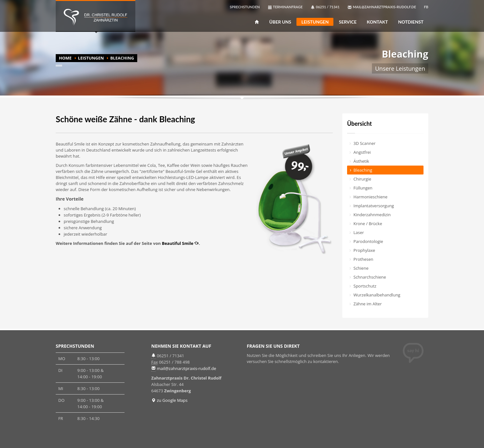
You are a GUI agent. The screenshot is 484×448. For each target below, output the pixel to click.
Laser (359, 232)
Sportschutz (365, 286)
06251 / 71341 (325, 7)
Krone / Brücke (368, 224)
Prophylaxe (364, 250)
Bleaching (363, 170)
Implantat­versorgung (374, 206)
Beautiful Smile (180, 243)
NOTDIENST (411, 22)
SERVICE (348, 22)
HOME (65, 58)
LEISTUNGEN (315, 22)
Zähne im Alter (368, 304)
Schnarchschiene (370, 277)
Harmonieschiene (370, 197)
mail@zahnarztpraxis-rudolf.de (186, 368)
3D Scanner (364, 143)
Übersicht (359, 124)
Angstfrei (362, 152)
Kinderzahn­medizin (372, 215)
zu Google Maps (169, 400)
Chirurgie (362, 179)
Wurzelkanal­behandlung (377, 295)
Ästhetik (361, 161)
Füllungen (363, 188)
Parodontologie (368, 241)
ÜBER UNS (280, 22)
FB (426, 7)
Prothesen (363, 259)
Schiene (361, 268)
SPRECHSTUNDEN (245, 7)
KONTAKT (377, 22)
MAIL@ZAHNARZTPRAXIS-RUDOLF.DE (382, 7)
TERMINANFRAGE (285, 7)
